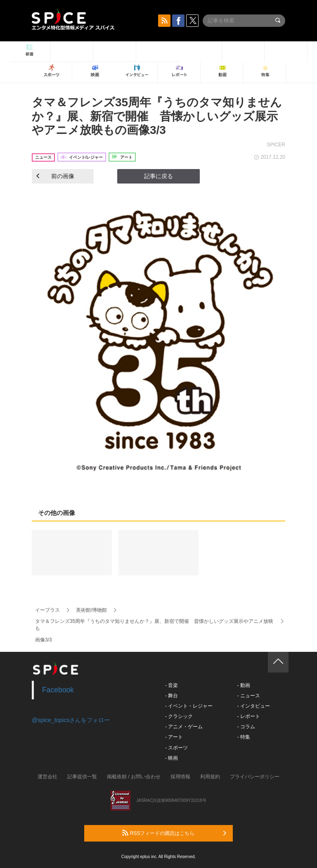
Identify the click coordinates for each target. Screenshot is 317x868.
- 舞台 (172, 696)
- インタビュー (253, 706)
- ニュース (248, 696)
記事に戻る (158, 176)
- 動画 (243, 685)
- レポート (248, 716)
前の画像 (55, 176)
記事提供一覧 (82, 777)
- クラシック (179, 716)
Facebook (58, 690)
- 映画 (172, 758)
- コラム (246, 727)
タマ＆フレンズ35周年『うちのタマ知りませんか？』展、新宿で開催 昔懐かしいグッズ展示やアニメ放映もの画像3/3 (157, 116)
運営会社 (47, 777)
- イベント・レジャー (189, 706)
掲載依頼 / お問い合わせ (134, 777)
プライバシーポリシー (255, 777)
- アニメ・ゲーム (184, 727)
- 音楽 (172, 685)
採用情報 (180, 777)
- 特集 (243, 737)
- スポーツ (176, 748)
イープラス (47, 610)
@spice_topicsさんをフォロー (71, 720)
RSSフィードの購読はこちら (174, 833)
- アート (174, 737)
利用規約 (210, 777)
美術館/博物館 (91, 610)
